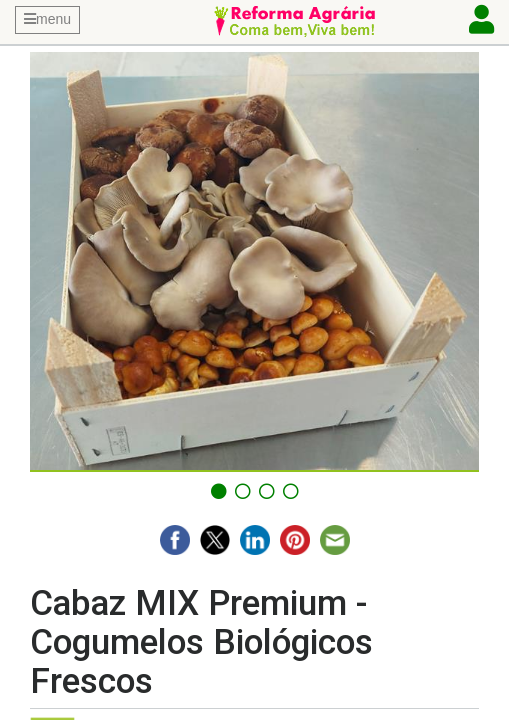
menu (47, 19)
